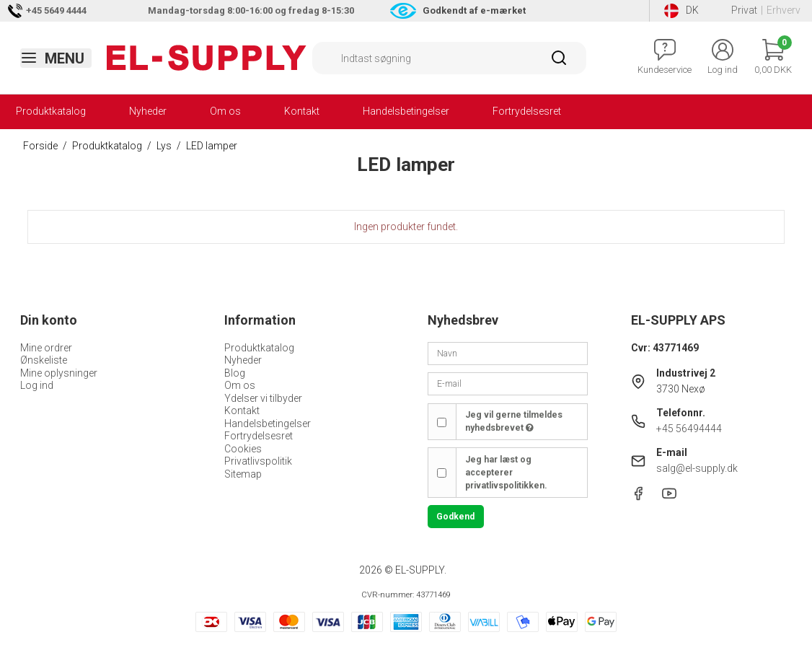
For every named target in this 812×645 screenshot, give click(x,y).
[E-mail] (508, 383)
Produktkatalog (51, 111)
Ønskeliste (44, 360)
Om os (225, 111)
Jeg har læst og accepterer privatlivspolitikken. (506, 473)
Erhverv (784, 10)
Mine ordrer (46, 348)
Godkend (455, 517)
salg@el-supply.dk (697, 468)
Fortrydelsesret (527, 111)
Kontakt (302, 111)
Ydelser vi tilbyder (263, 398)
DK (681, 11)
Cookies (243, 449)
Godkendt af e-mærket (474, 10)
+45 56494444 (689, 429)
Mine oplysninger (59, 373)
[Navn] (508, 353)
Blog (235, 373)
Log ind (37, 385)
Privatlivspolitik (258, 461)
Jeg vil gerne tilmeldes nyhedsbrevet (514, 421)
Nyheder (148, 111)
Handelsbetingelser (406, 111)
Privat (744, 10)
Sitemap (243, 474)
